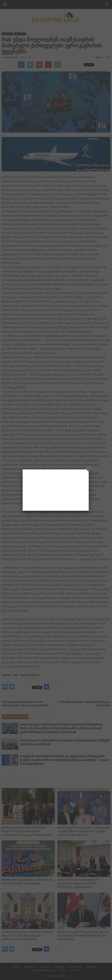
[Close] (89, 469)
